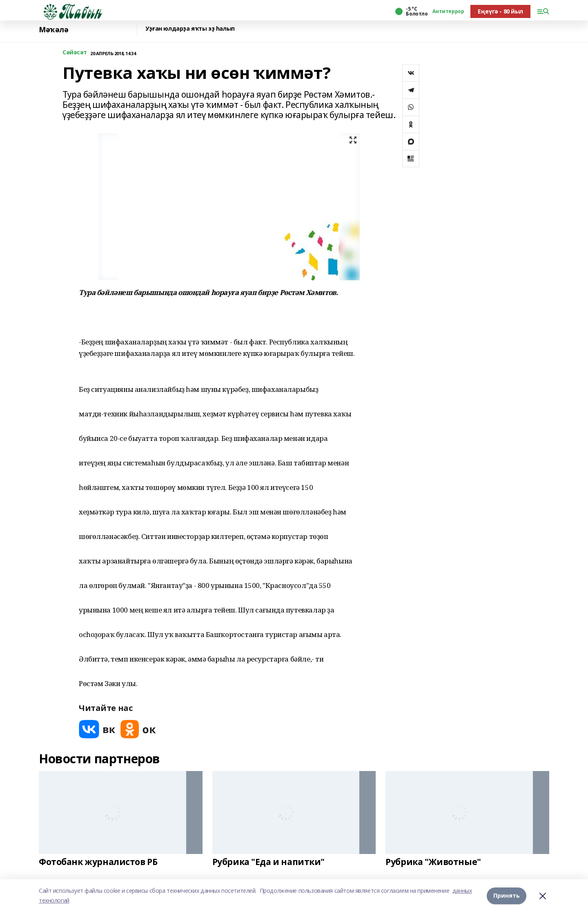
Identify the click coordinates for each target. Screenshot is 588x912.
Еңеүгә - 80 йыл (500, 11)
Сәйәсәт (75, 53)
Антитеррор (448, 11)
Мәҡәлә (53, 30)
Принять (507, 895)
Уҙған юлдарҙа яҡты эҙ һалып (190, 29)
